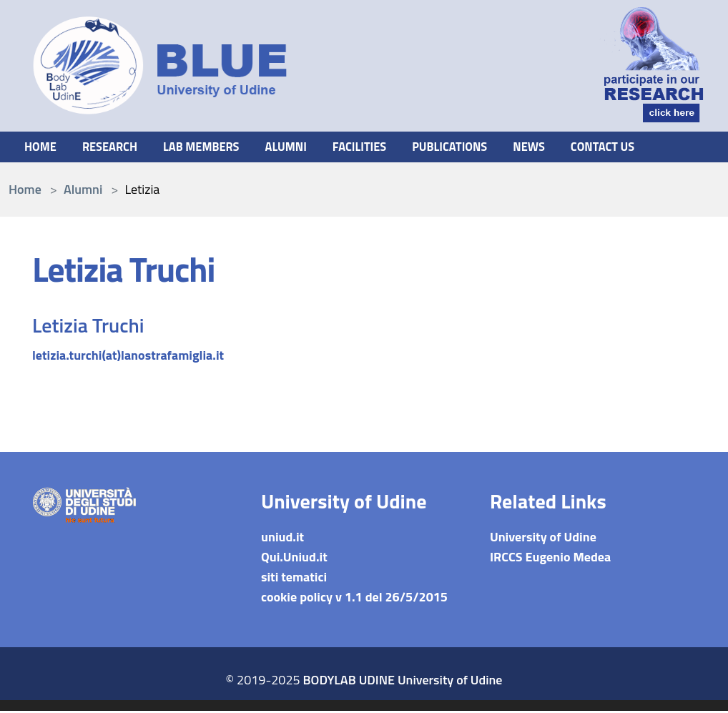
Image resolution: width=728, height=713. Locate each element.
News (564, 148)
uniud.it (282, 539)
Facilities (382, 148)
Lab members (213, 148)
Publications (479, 148)
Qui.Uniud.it (294, 559)
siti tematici (294, 579)
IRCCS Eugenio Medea (550, 559)
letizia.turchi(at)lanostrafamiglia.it (128, 357)
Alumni (304, 148)
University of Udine (543, 539)
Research (115, 148)
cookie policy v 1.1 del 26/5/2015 (354, 599)
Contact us (642, 148)
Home (42, 148)
